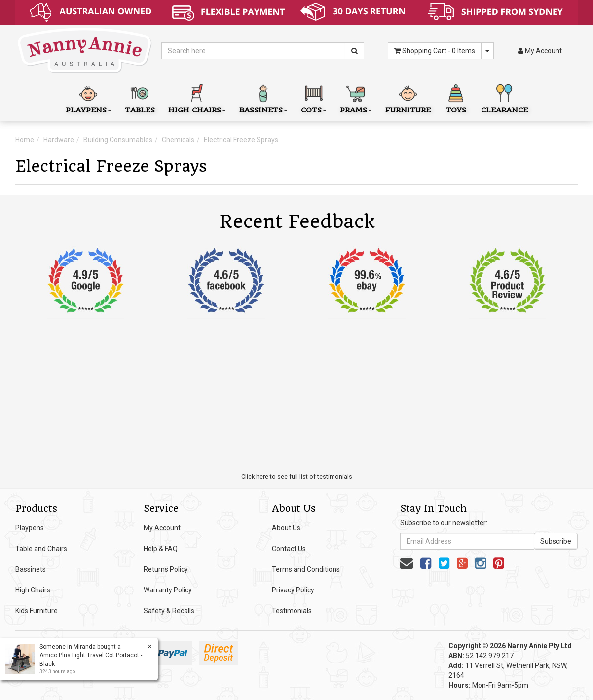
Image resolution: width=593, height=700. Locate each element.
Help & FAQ (161, 549)
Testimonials (292, 611)
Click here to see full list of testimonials (297, 476)
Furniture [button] (408, 98)
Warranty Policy (168, 590)
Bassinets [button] (263, 98)
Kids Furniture (37, 611)
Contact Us (289, 549)
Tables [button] (140, 98)
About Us (286, 528)
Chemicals (178, 140)
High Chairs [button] (197, 98)
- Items (435, 51)
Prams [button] (356, 98)
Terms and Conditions (306, 569)
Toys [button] (456, 98)
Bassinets (31, 569)
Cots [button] (314, 98)
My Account (162, 528)
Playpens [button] (89, 98)
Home (25, 140)
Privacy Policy (293, 590)
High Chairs (33, 590)
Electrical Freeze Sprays (241, 140)
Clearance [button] (504, 98)
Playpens (30, 528)
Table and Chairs (41, 549)
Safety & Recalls (169, 611)
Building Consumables (118, 140)
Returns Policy (166, 569)
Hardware (59, 140)
